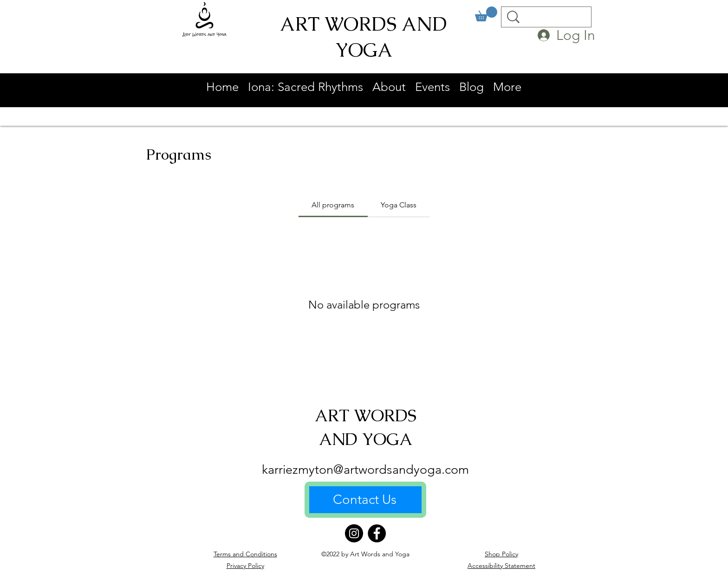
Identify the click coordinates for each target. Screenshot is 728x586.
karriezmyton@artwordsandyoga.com (365, 470)
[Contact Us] (365, 500)
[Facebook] (377, 533)
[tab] (333, 205)
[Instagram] (354, 533)
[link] (486, 14)
